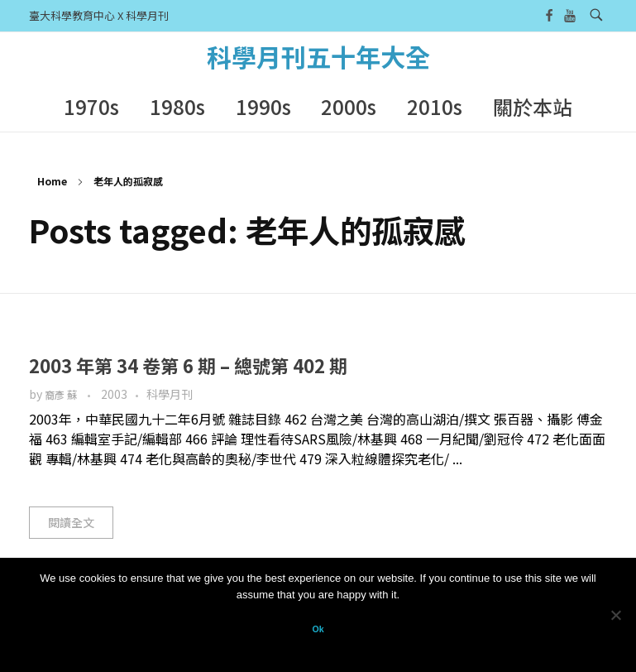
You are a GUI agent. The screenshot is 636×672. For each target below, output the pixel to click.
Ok (318, 629)
